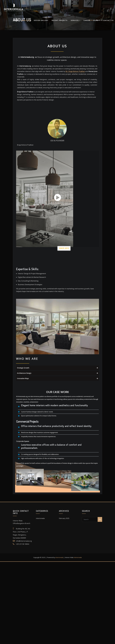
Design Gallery (41, 22)
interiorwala (59, 404)
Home (16, 22)
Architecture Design (79, 302)
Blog (96, 22)
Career (87, 22)
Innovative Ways (79, 308)
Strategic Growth (79, 297)
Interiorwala (78, 404)
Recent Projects (60, 22)
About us (26, 22)
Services (75, 22)
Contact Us (108, 22)
